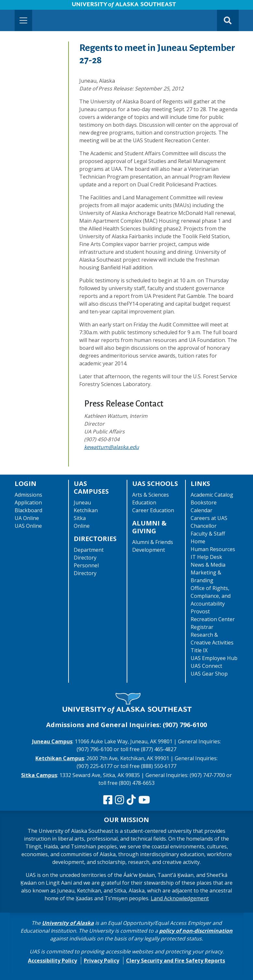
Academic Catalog (212, 495)
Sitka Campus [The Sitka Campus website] (39, 775)
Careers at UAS (209, 518)
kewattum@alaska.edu (112, 447)
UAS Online (28, 526)
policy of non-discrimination (196, 931)
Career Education (153, 510)
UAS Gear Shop (209, 674)
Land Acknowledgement (180, 898)
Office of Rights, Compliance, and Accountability (211, 596)
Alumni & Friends (153, 542)
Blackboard (28, 510)
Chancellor (204, 526)
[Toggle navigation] (23, 20)
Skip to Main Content (30, 6)
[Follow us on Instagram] (120, 800)
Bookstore (204, 502)
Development (149, 550)
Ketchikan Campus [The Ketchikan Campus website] (60, 758)
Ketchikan (86, 510)
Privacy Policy (101, 961)
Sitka (80, 518)
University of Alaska (68, 923)
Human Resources (213, 549)
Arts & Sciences (151, 495)
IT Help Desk (206, 557)
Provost (200, 611)
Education (144, 502)
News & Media (208, 565)
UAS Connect (206, 666)
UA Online (27, 518)
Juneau (82, 502)
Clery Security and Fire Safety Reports (176, 961)
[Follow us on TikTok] (131, 800)
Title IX (199, 650)
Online (82, 526)
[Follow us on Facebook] (108, 800)
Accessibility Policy (52, 961)
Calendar (202, 510)
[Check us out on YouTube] (144, 800)
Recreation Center (213, 619)
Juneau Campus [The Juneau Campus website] (52, 741)
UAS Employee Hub (214, 658)
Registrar (202, 627)
